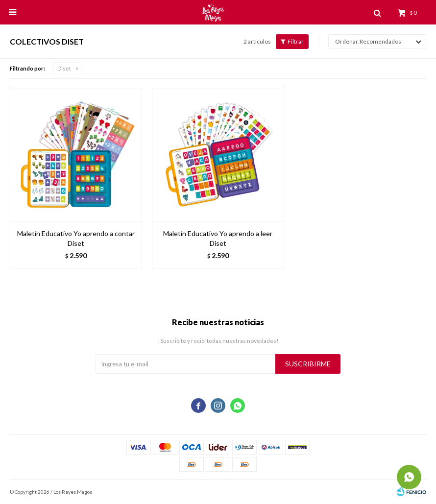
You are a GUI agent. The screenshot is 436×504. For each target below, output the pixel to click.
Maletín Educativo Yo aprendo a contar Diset (76, 238)
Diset (64, 68)
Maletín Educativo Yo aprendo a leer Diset (218, 238)
